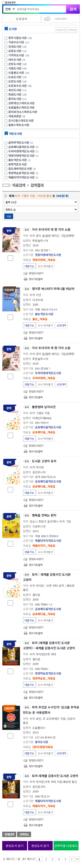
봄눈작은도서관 (20, 160)
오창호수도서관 (17, 86)
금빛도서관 (15, 51)
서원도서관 (15, 68)
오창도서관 (15, 81)
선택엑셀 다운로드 (66, 846)
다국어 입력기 (61, 19)
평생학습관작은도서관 (24, 173)
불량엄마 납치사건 (44, 407)
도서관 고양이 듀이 (44, 461)
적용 (9, 216)
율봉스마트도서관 (19, 125)
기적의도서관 (16, 55)
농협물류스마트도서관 (21, 107)
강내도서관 (15, 46)
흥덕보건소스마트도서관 (23, 112)
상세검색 (21, 19)
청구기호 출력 (36, 279)
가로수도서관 (16, 42)
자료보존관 (15, 116)
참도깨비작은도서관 (23, 169)
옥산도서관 (15, 90)
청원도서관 (15, 94)
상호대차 (61, 325)
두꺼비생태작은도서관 (24, 151)
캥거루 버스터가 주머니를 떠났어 (53, 289)
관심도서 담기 (15, 846)
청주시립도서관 (17, 38)
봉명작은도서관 (17, 164)
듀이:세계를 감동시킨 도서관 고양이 (55, 776)
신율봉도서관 (16, 73)
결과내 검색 (9, 2)
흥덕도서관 (15, 99)
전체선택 (61, 30)
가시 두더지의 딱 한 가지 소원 (51, 229)
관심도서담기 (36, 273)
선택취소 (24, 834)
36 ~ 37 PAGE (77, 859)
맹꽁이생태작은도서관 (24, 156)
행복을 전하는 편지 (44, 515)
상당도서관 (15, 64)
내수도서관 (15, 60)
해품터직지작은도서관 (24, 177)
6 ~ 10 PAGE (72, 859)
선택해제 (72, 30)
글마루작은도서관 (21, 142)
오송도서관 (15, 77)
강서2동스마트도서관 (21, 120)
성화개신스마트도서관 (21, 103)
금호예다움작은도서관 (24, 147)
